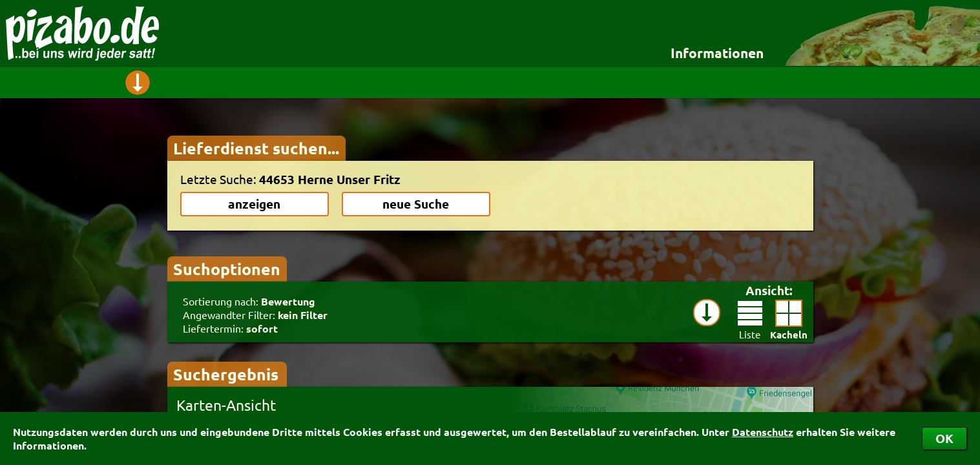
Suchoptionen (227, 269)
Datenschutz (763, 432)
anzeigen (254, 204)
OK (944, 438)
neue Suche (416, 204)
